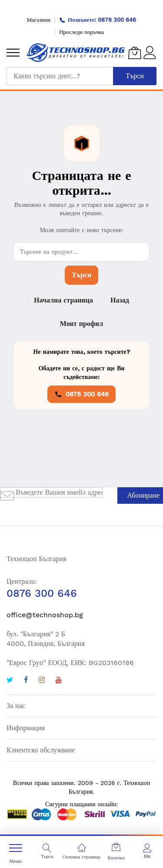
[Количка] (135, 53)
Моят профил (81, 324)
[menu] (13, 53)
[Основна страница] (82, 848)
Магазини (39, 20)
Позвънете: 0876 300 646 (98, 20)
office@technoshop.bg (45, 615)
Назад (120, 300)
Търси (81, 275)
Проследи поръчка (81, 32)
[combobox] (60, 76)
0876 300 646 (81, 394)
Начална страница (63, 300)
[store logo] (76, 53)
